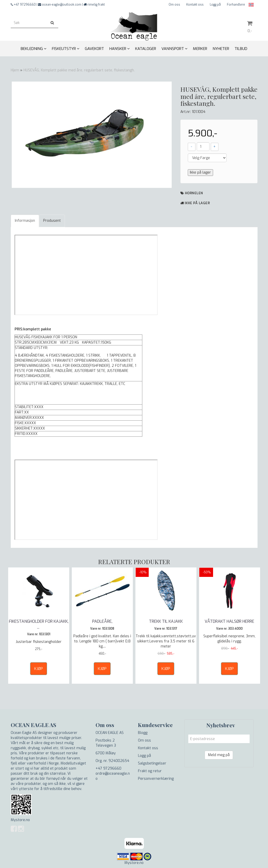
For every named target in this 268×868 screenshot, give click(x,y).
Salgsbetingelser (152, 763)
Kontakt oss (195, 5)
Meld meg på (219, 755)
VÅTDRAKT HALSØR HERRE (229, 621)
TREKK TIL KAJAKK (166, 621)
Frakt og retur (150, 771)
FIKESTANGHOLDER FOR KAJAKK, (39, 624)
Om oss (174, 5)
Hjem (15, 70)
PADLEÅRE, (102, 621)
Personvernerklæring (156, 779)
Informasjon (25, 221)
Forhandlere (236, 5)
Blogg (143, 733)
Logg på (215, 5)
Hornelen (194, 193)
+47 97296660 (108, 768)
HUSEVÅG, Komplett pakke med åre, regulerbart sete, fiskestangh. (79, 70)
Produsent (52, 221)
